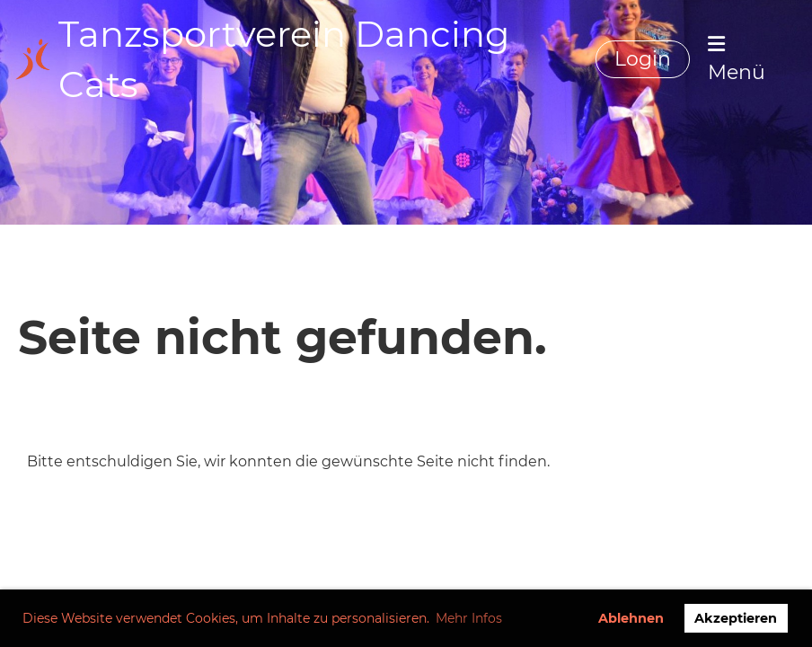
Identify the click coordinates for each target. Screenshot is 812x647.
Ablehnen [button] (631, 618)
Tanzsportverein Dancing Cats (284, 59)
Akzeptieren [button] (736, 618)
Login (643, 59)
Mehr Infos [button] (469, 618)
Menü (737, 59)
